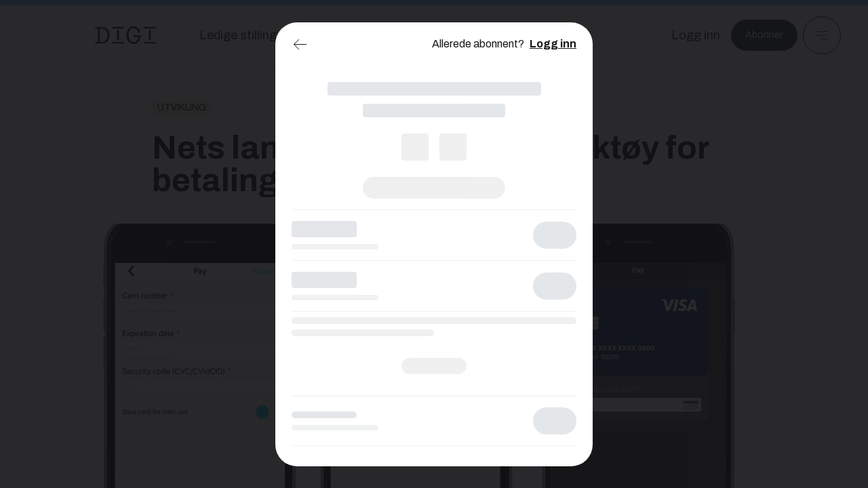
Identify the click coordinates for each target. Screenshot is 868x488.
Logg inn (553, 44)
